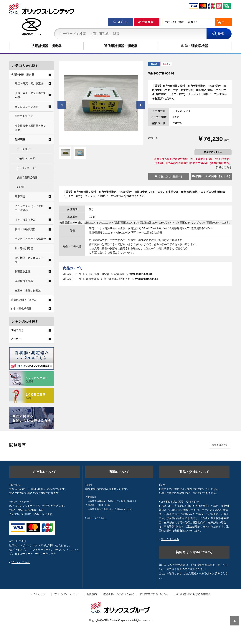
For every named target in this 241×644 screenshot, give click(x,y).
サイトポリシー (39, 594)
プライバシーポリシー (67, 594)
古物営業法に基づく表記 (154, 594)
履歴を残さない (220, 445)
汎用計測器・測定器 (47, 46)
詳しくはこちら (21, 562)
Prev (62, 105)
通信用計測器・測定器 (121, 46)
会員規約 (92, 594)
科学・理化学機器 (195, 46)
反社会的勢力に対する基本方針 (193, 594)
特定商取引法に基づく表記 (118, 594)
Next (141, 105)
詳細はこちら (224, 167)
